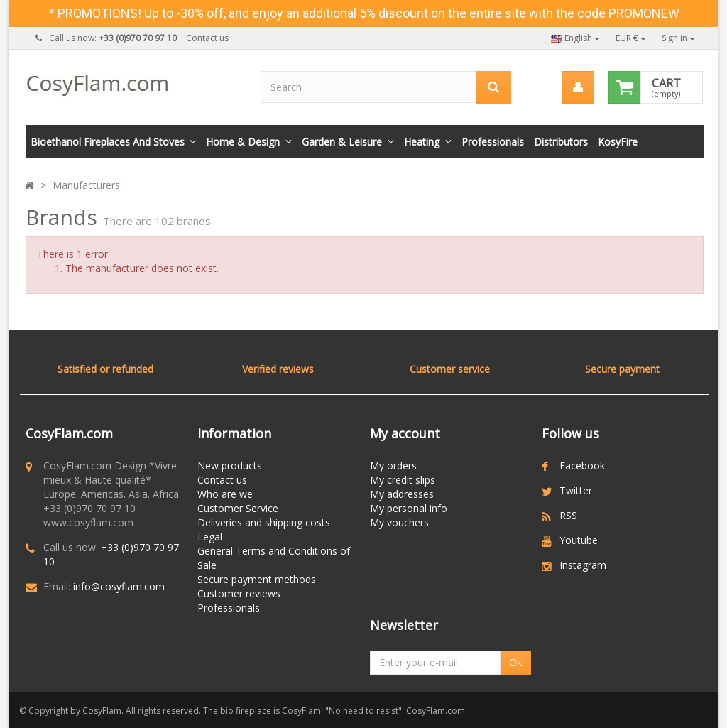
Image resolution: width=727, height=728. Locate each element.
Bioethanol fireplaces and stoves (108, 142)
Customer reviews (239, 593)
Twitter (576, 490)
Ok (515, 662)
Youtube (579, 540)
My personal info (409, 508)
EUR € (631, 38)
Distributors (561, 142)
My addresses (402, 494)
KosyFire (618, 142)
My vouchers (399, 522)
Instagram (583, 565)
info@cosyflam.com (119, 586)
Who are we (225, 494)
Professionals (493, 142)
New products (230, 466)
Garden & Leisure (342, 142)
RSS (568, 515)
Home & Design (243, 142)
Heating (422, 142)
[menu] (578, 87)
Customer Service (238, 508)
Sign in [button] (678, 38)
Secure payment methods (257, 579)
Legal (210, 537)
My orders (393, 466)
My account (405, 433)
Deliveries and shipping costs (264, 522)
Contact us (207, 38)
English (575, 38)
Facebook (582, 466)
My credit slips (403, 480)
